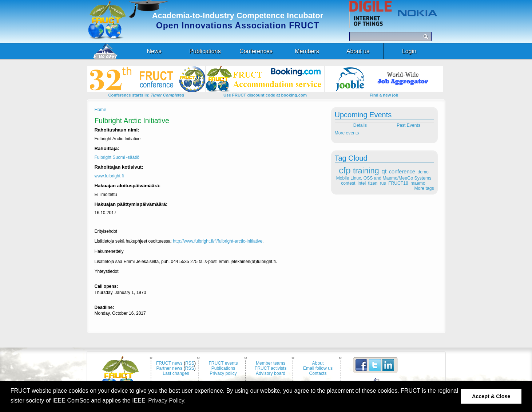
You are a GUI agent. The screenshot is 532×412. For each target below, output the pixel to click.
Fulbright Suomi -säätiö (117, 157)
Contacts (318, 373)
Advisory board (271, 373)
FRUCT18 (398, 183)
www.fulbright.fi (109, 176)
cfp (345, 170)
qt (384, 171)
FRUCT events (223, 363)
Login (409, 51)
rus (383, 183)
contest (348, 183)
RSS (190, 363)
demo (423, 172)
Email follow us (318, 368)
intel (362, 183)
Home (100, 110)
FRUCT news (169, 363)
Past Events (409, 125)
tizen (373, 183)
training (366, 171)
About (318, 363)
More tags (424, 188)
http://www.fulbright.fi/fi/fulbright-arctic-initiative (218, 241)
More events (347, 133)
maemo (418, 183)
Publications (223, 368)
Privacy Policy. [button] (167, 401)
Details (359, 125)
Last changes (176, 373)
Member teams (271, 363)
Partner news (169, 368)
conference (402, 172)
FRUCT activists (271, 368)
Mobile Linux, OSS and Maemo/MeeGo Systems (384, 178)
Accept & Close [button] (491, 396)
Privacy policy (223, 373)
